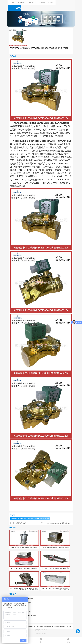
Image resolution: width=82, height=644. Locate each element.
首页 (13, 3)
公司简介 (42, 3)
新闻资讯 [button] (32, 3)
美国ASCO (29, 627)
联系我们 (51, 3)
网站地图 (38, 634)
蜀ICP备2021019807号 (41, 630)
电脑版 (44, 634)
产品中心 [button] (22, 3)
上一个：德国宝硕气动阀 (18, 523)
